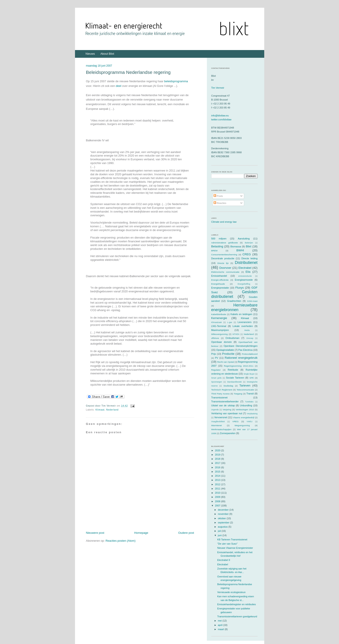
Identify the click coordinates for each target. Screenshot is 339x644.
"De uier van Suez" (227, 544)
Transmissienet (219, 398)
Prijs (214, 354)
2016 (218, 467)
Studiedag (228, 386)
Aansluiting (244, 239)
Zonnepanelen (228, 433)
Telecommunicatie (245, 390)
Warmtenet (217, 425)
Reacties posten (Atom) (120, 541)
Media (247, 330)
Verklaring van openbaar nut (227, 413)
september (224, 523)
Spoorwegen (217, 382)
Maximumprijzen (220, 330)
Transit (250, 394)
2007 (218, 506)
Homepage (141, 533)
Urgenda (215, 410)
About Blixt (107, 54)
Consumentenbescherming (224, 255)
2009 (218, 497)
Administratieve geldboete (225, 243)
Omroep (250, 338)
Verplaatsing (252, 414)
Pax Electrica (245, 350)
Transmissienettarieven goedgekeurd (237, 616)
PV (216, 358)
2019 (218, 455)
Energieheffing (244, 284)
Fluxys (240, 288)
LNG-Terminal (219, 326)
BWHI (240, 250)
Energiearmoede (244, 280)
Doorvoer (225, 268)
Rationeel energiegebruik (241, 358)
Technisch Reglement (222, 390)
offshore (215, 338)
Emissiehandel (219, 276)
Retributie (233, 370)
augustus (223, 527)
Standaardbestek (234, 382)
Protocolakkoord (250, 354)
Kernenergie (219, 318)
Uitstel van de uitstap (223, 405)
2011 (218, 489)
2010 (218, 493)
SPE (252, 378)
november (224, 514)
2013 (218, 480)
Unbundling (246, 405)
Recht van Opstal (226, 362)
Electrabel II (224, 560)
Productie (228, 354)
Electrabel (245, 268)
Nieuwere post (95, 533)
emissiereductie (245, 276)
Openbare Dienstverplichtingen (241, 346)
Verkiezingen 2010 (245, 410)
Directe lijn (223, 263)
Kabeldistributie (219, 314)
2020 (218, 450)
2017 (218, 463)
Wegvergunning (242, 425)
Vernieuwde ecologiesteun (231, 592)
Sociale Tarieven (235, 378)
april (221, 625)
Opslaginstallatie (225, 350)
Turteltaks (249, 402)
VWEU (249, 422)
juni (220, 535)
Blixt (248, 246)
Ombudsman (232, 338)
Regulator (216, 370)
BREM (214, 251)
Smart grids (216, 378)
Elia (248, 272)
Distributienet (246, 263)
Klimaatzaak (217, 322)
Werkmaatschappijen (221, 429)
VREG (236, 421)
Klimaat (100, 410)
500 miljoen (219, 239)
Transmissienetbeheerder (225, 401)
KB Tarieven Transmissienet (232, 539)
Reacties (220, 203)
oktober (222, 518)
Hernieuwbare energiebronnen (234, 307)
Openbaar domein (222, 342)
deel (119, 86)
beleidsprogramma (176, 81)
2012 (218, 484)
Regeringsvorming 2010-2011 (239, 366)
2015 (218, 472)
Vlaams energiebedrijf (243, 417)
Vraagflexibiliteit (218, 422)
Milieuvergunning (220, 334)
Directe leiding (250, 258)
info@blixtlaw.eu (220, 116)
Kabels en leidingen (241, 314)
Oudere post (186, 533)
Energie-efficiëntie (220, 280)
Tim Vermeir (218, 88)
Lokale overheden (243, 326)
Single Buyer (249, 374)
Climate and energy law (224, 222)
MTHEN (236, 334)
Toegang (238, 394)
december (224, 510)
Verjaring (227, 410)
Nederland (112, 410)
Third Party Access (221, 394)
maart (221, 629)
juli (220, 531)
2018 (218, 459)
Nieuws (90, 54)
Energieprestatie (220, 288)
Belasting (217, 246)
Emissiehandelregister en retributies (237, 604)
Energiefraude (218, 284)
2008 (218, 501)
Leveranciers (244, 322)
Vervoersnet (221, 417)
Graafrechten (234, 301)
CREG (247, 254)
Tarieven (245, 385)
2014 (218, 476)
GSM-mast (252, 301)
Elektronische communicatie (225, 272)
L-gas (230, 322)
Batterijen (249, 243)
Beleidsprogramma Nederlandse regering (128, 72)
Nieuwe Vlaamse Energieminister (235, 548)
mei (220, 621)
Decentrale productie (223, 258)
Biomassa (236, 246)
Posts (218, 196)
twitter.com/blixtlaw (221, 119)
